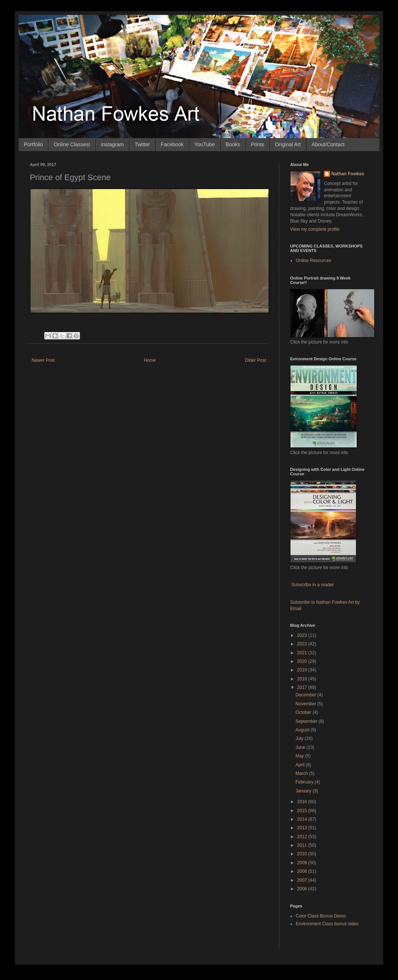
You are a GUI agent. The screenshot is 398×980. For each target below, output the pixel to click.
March (302, 773)
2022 (303, 644)
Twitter (142, 144)
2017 (303, 687)
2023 (303, 635)
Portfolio (33, 144)
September (307, 721)
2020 (303, 661)
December (306, 695)
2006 (303, 889)
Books (233, 144)
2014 (303, 819)
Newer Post (43, 360)
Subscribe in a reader (312, 585)
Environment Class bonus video (327, 924)
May (300, 756)
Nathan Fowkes (348, 174)
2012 (303, 837)
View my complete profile (315, 229)
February (305, 782)
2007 (303, 880)
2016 (303, 802)
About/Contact (328, 144)
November (306, 704)
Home (150, 360)
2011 (303, 845)
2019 (303, 670)
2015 (303, 811)
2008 (303, 871)
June (301, 747)
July (300, 738)
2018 (303, 679)
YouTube (205, 144)
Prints (258, 144)
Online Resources (313, 261)
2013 (303, 828)
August (303, 730)
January (304, 791)
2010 (303, 854)
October (304, 712)
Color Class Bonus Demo (321, 916)
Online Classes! (72, 144)
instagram (112, 144)
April (300, 765)
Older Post (255, 360)
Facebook (172, 144)
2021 (303, 653)
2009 (303, 863)
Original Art (288, 144)
